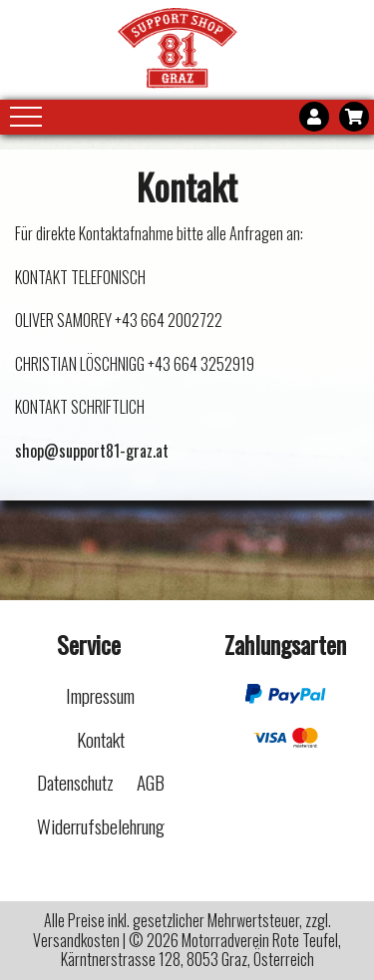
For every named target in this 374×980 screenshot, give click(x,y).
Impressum (100, 695)
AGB (151, 782)
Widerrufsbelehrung (101, 826)
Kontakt (101, 739)
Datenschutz (75, 782)
